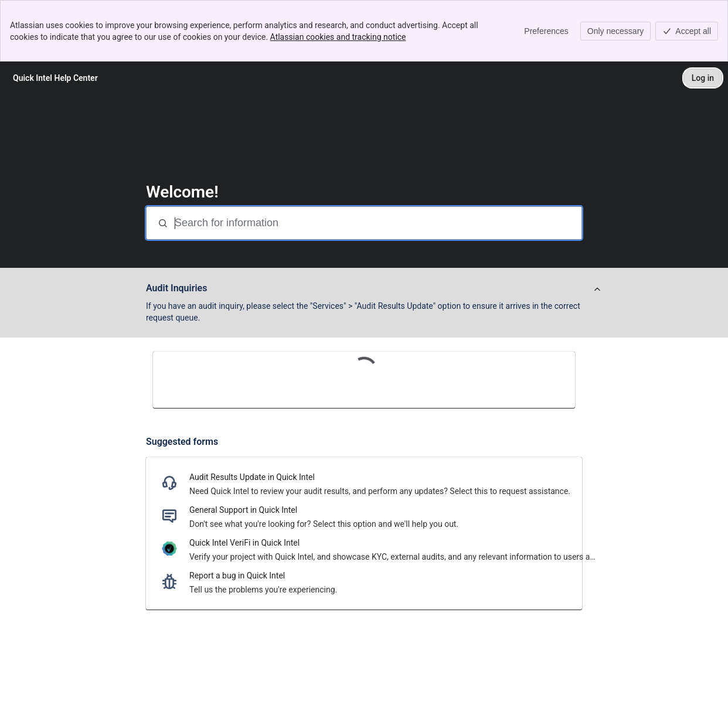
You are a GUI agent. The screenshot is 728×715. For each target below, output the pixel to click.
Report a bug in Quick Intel (237, 576)
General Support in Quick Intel (243, 510)
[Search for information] (377, 223)
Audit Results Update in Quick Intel (252, 477)
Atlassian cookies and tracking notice (338, 37)
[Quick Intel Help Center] (55, 78)
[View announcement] (597, 290)
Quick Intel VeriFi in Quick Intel (244, 543)
